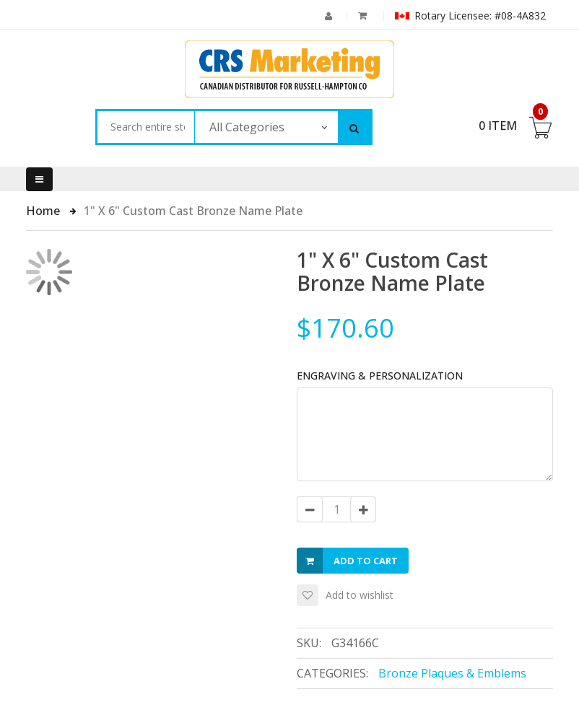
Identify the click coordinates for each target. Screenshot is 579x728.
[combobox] (145, 127)
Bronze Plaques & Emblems (452, 673)
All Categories (247, 127)
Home (44, 211)
